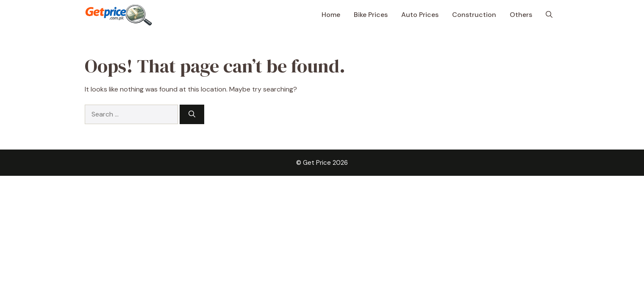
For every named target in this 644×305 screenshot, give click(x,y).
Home (331, 15)
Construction (474, 15)
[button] (549, 15)
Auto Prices (420, 15)
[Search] (192, 114)
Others (521, 15)
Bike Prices (371, 15)
